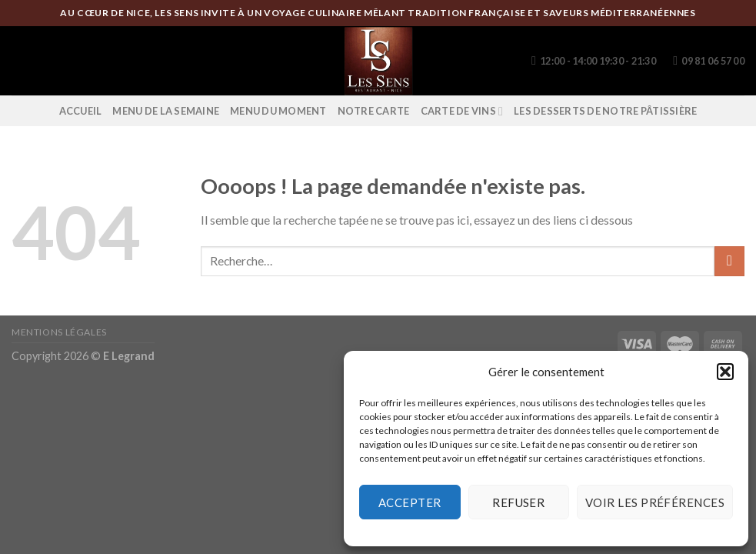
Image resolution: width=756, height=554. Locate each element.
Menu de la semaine (166, 111)
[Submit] (729, 261)
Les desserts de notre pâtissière (605, 111)
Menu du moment (278, 111)
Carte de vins (462, 111)
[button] (725, 372)
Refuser (518, 502)
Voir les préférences (655, 502)
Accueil (81, 111)
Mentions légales (59, 332)
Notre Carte (374, 111)
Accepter (410, 502)
